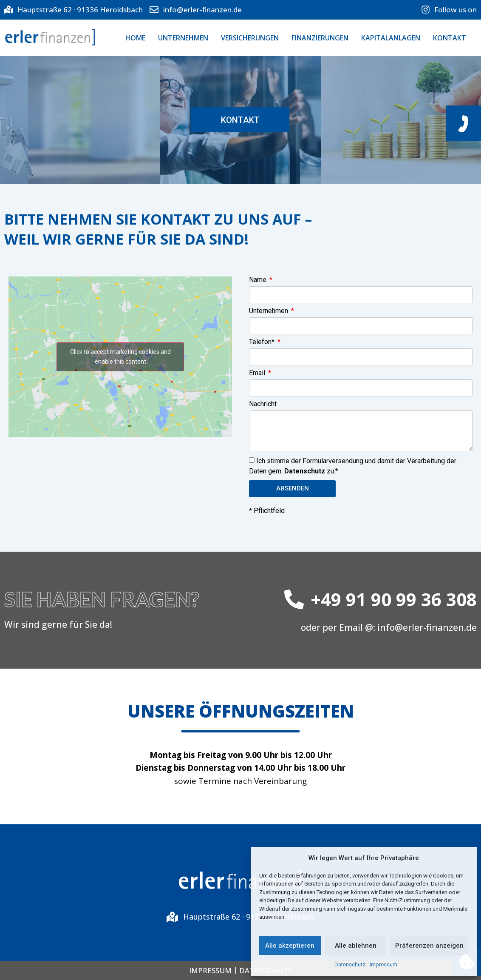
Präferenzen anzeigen (429, 946)
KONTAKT (450, 38)
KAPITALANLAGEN (391, 38)
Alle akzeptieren (290, 946)
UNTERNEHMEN (183, 38)
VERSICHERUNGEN (250, 38)
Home (135, 38)
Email (258, 373)
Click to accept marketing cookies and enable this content (120, 356)
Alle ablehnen (356, 946)
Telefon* (263, 342)
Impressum (383, 964)
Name (259, 280)
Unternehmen (269, 311)
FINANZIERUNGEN (320, 38)
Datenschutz (350, 964)
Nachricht (263, 404)
